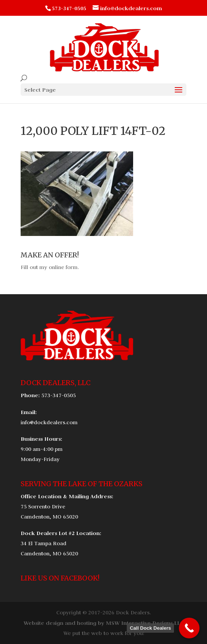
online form (63, 267)
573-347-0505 (58, 395)
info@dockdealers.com (49, 422)
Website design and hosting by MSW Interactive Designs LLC (103, 623)
